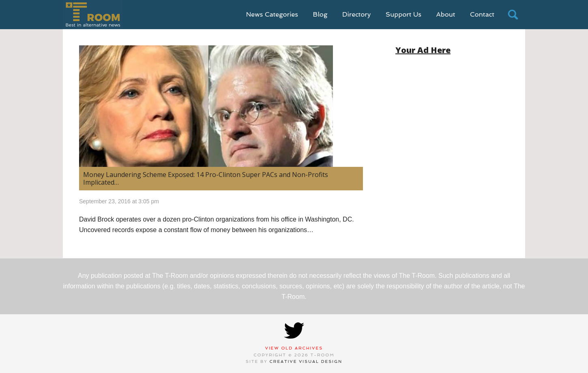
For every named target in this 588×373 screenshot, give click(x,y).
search (513, 15)
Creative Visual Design (306, 361)
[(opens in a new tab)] (221, 106)
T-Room (93, 15)
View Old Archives (294, 348)
